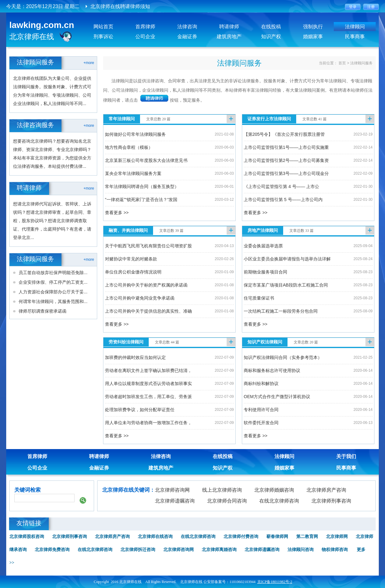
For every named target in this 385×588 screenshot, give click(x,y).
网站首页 (103, 27)
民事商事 (355, 37)
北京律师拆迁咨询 (138, 550)
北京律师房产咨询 (326, 490)
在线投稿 (271, 27)
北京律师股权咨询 (27, 537)
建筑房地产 (229, 37)
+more (89, 63)
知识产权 (271, 37)
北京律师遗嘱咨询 (175, 501)
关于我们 (346, 456)
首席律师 (145, 27)
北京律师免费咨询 (52, 550)
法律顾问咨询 (301, 550)
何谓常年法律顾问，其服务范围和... (53, 301)
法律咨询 (187, 27)
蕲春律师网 (277, 537)
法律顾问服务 (361, 63)
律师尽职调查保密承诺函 (43, 311)
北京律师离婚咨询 (219, 550)
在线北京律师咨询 (279, 501)
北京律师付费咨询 (241, 537)
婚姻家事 (313, 37)
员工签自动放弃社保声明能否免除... (53, 273)
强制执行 (313, 27)
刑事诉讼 (103, 37)
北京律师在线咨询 (155, 537)
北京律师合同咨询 (227, 501)
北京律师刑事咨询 (331, 501)
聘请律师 (229, 27)
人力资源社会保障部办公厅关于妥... (53, 292)
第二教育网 (307, 537)
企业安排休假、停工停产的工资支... (53, 282)
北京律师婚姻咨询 (274, 490)
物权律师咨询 (335, 550)
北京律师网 (337, 537)
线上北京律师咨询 (222, 490)
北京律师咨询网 (172, 490)
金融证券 (187, 37)
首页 (342, 63)
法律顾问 (355, 27)
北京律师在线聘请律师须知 (120, 6)
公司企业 (145, 37)
